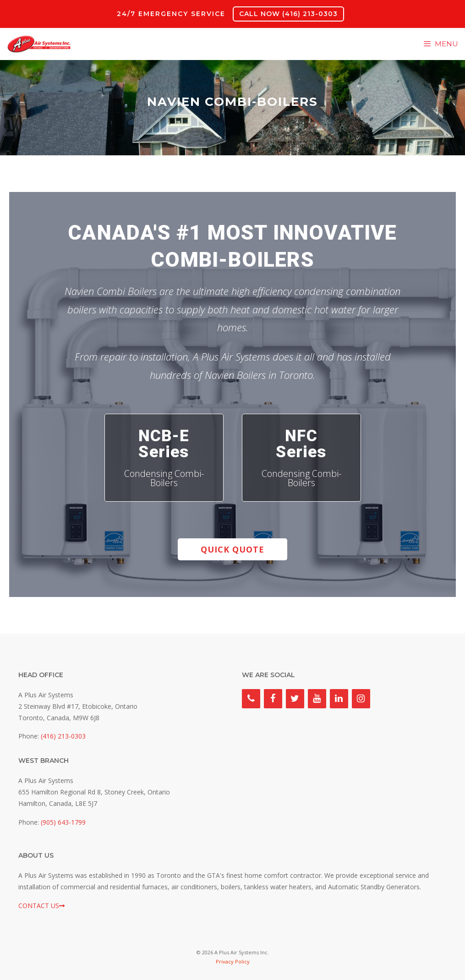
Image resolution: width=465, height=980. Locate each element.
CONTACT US (41, 906)
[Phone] (251, 699)
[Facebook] (273, 699)
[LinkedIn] (339, 699)
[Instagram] (361, 699)
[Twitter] (295, 699)
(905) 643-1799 (63, 822)
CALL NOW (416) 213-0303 (288, 14)
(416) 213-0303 (63, 736)
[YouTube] (317, 699)
